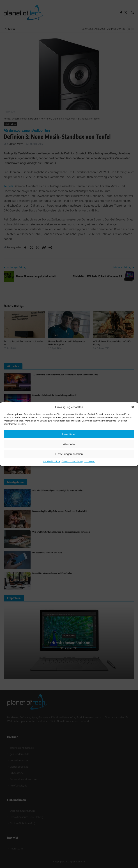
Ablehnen (69, 444)
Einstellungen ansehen (69, 454)
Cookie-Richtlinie (51, 461)
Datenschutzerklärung (72, 461)
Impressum (90, 461)
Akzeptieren (69, 434)
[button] (133, 407)
